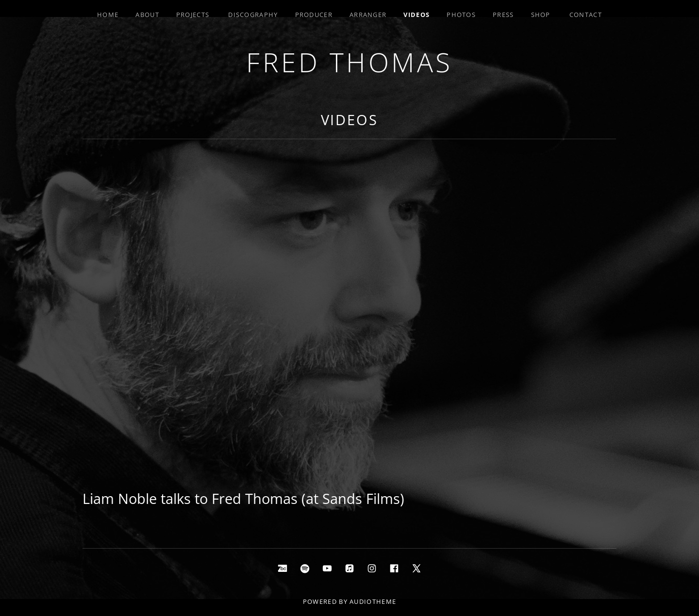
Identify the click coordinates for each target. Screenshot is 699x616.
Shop (541, 15)
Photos (461, 15)
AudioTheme (373, 601)
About (147, 15)
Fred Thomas (349, 62)
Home (108, 15)
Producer (314, 15)
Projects (193, 15)
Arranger (368, 15)
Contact (586, 15)
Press (503, 15)
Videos (416, 15)
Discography (253, 15)
